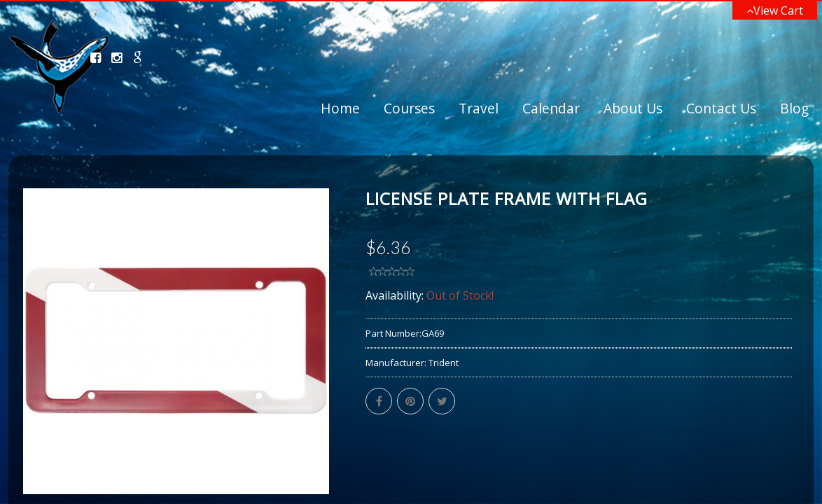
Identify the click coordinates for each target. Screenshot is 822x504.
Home (340, 108)
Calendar (551, 108)
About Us (633, 108)
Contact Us (721, 108)
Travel (479, 108)
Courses (409, 108)
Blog (794, 108)
